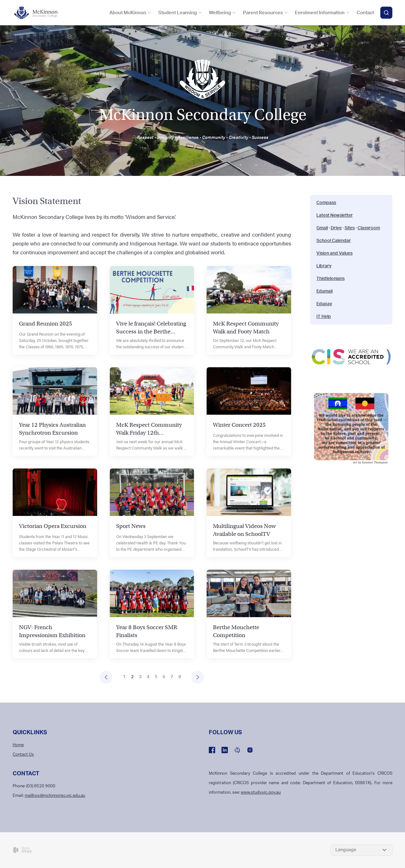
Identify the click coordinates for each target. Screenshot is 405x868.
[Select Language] (361, 850)
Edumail (324, 291)
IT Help (324, 317)
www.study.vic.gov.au (261, 793)
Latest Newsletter (335, 215)
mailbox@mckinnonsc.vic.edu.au (55, 796)
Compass (326, 203)
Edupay (324, 304)
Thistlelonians (330, 279)
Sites (350, 228)
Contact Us (23, 755)
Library (324, 266)
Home (18, 745)
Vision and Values (334, 253)
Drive (336, 228)
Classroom (369, 228)
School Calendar (334, 241)
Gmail (322, 228)
